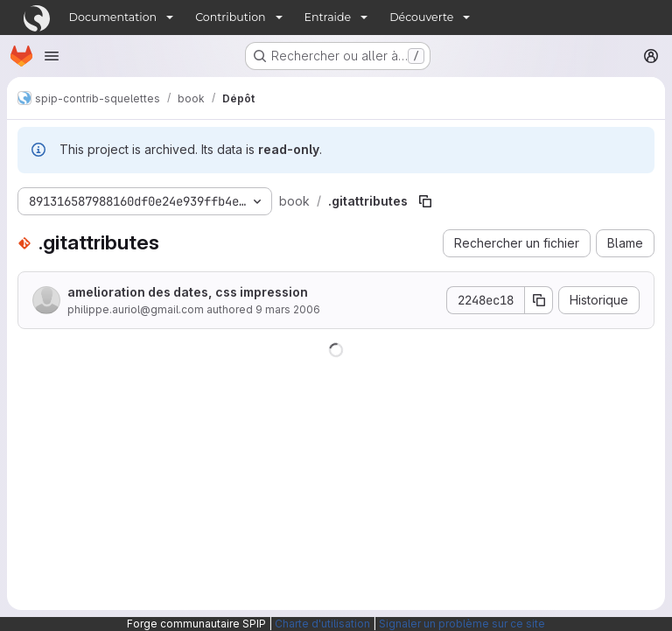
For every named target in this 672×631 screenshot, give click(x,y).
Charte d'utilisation (322, 624)
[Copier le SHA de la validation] (539, 300)
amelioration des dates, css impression (188, 292)
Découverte (421, 17)
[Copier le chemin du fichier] (425, 201)
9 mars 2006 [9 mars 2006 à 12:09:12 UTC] (288, 309)
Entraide (328, 17)
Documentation (113, 17)
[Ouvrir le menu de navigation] (52, 56)
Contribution (230, 17)
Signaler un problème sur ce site (462, 624)
